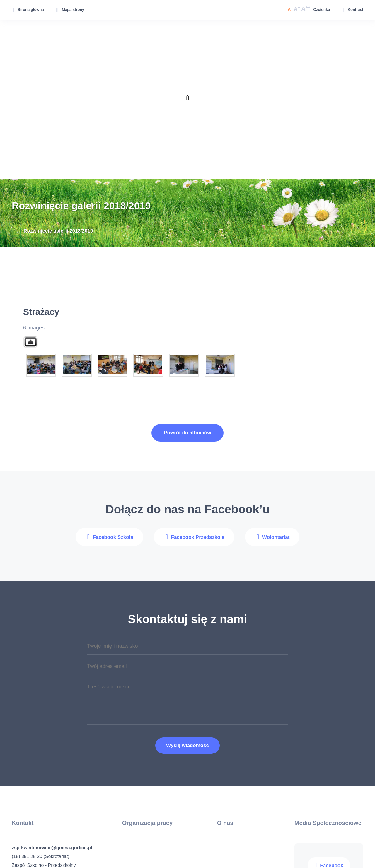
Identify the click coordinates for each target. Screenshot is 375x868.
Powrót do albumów (187, 433)
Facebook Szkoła (113, 537)
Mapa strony (73, 10)
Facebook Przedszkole (198, 537)
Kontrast (356, 10)
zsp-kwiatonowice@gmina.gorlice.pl (52, 848)
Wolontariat (276, 537)
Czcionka (322, 10)
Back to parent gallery (30, 342)
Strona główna (31, 10)
